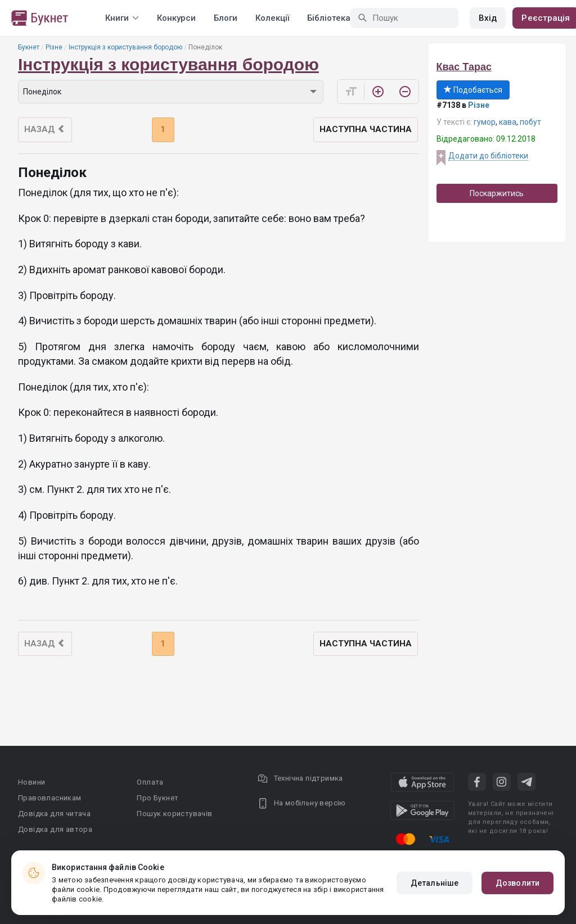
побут (530, 122)
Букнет (29, 47)
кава (508, 122)
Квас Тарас (464, 67)
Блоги (226, 18)
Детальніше (435, 883)
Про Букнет (157, 798)
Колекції (272, 18)
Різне (54, 47)
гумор (485, 122)
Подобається (473, 90)
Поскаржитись (497, 193)
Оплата (150, 782)
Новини (31, 782)
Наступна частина (366, 129)
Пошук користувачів (174, 814)
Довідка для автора (55, 829)
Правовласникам (50, 798)
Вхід (488, 18)
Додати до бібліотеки (488, 156)
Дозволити (517, 883)
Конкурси (176, 18)
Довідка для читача (54, 814)
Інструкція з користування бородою (125, 47)
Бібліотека (329, 18)
